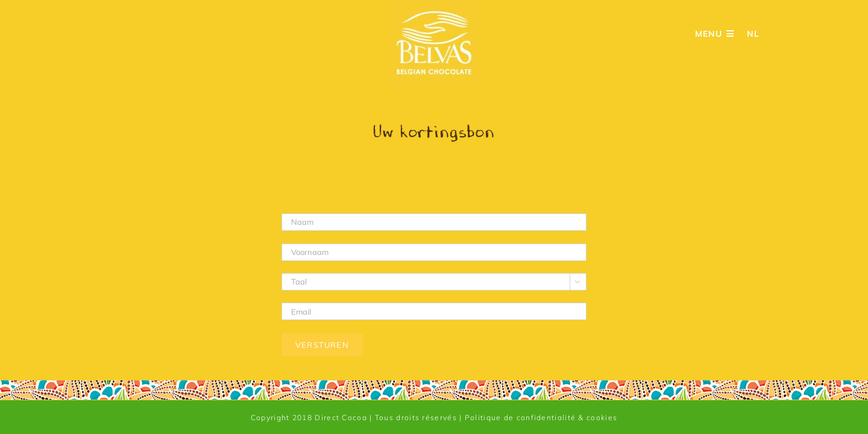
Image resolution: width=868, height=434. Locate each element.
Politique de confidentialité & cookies (541, 417)
